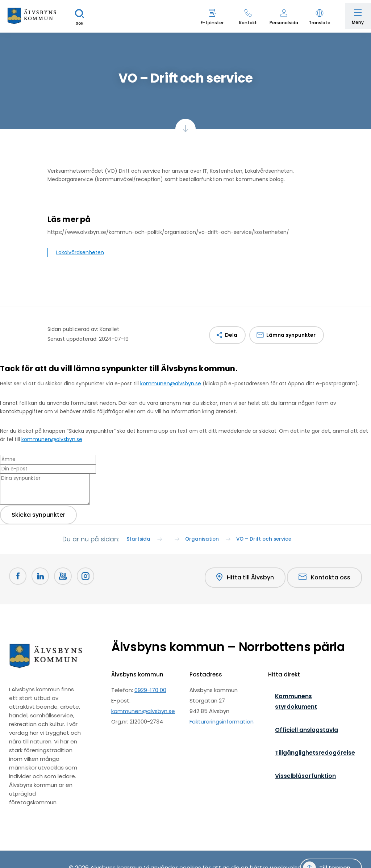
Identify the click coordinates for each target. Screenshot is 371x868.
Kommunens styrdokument (309, 715)
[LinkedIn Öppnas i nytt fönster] (45, 585)
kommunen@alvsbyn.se (171, 383)
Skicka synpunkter (38, 515)
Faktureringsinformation (244, 741)
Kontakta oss (324, 585)
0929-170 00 (172, 710)
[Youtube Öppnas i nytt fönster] (70, 585)
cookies (190, 850)
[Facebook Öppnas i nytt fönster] (19, 585)
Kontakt (241, 23)
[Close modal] (2, 379)
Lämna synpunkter (291, 335)
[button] (313, 16)
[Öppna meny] (355, 16)
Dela (231, 335)
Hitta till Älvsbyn (242, 585)
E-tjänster (206, 23)
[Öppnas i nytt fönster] (95, 585)
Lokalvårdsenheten (80, 252)
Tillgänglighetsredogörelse (326, 741)
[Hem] (38, 16)
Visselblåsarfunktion (317, 752)
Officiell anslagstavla (318, 731)
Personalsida (277, 23)
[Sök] (92, 16)
